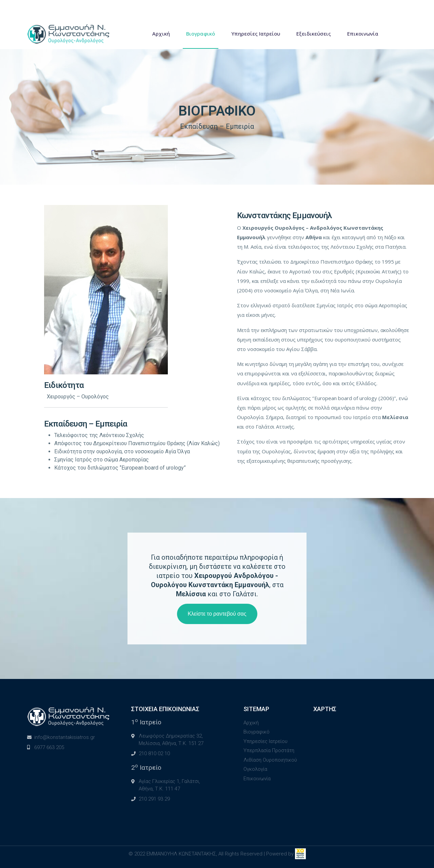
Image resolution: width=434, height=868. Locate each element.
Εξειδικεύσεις (314, 34)
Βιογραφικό (201, 34)
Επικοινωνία (363, 34)
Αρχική (161, 34)
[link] (300, 854)
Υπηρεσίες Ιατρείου (256, 34)
